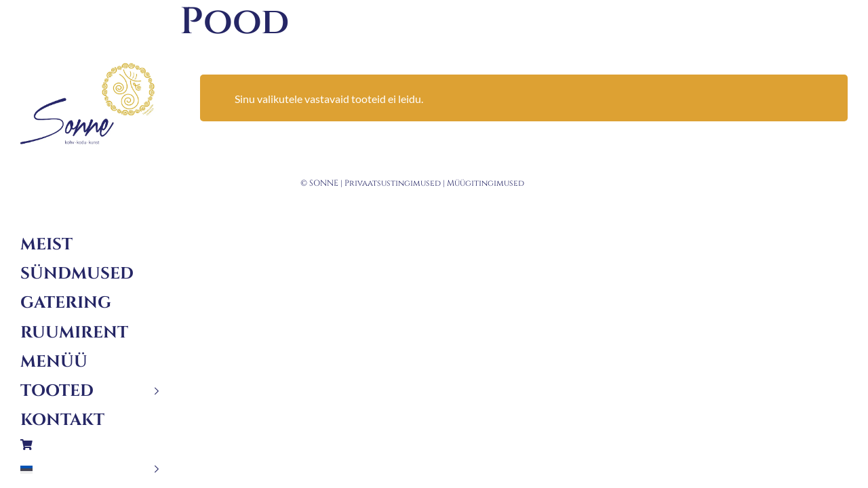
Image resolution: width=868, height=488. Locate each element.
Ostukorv (90, 445)
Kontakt (62, 420)
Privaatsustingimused (393, 183)
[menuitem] (90, 469)
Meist (46, 245)
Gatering (66, 303)
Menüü (54, 362)
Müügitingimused (486, 183)
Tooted (57, 391)
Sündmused (77, 274)
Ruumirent (74, 333)
